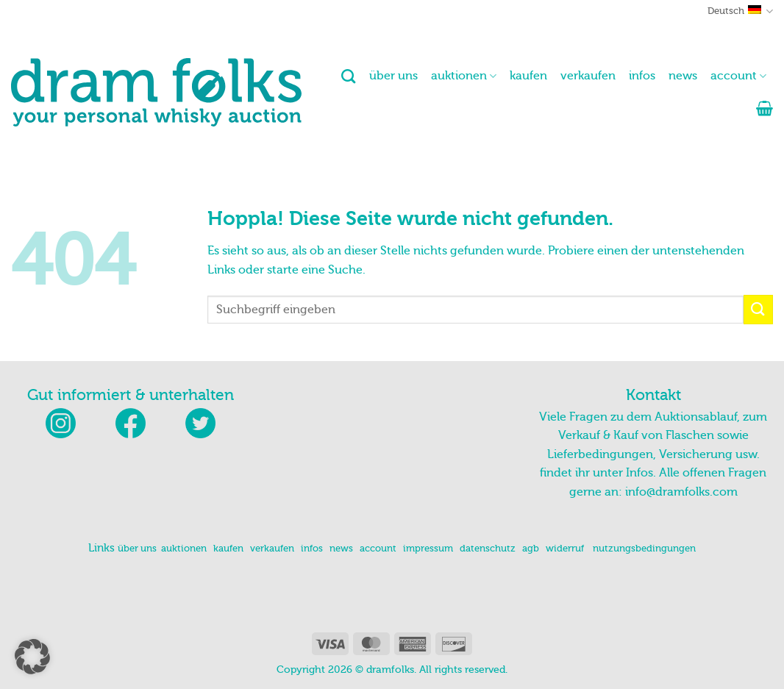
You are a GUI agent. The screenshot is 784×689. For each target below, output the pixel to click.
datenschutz (488, 549)
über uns (393, 76)
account (738, 76)
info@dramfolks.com (681, 492)
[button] (765, 108)
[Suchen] (348, 76)
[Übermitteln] (758, 309)
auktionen (464, 76)
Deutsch (740, 11)
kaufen (528, 76)
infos (642, 76)
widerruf (565, 549)
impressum (428, 549)
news (683, 76)
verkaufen (588, 76)
